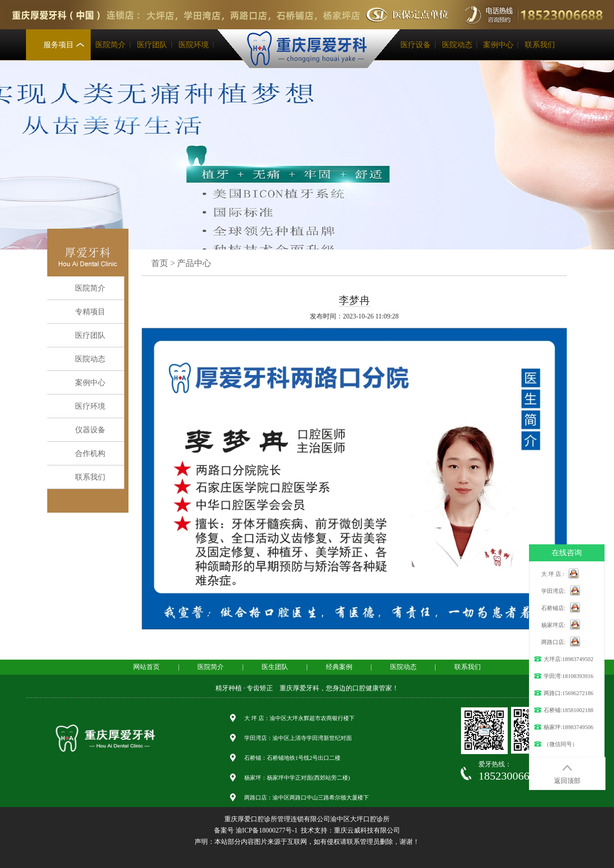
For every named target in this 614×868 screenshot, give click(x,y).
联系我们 (540, 45)
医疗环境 (83, 406)
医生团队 (275, 667)
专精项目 (83, 312)
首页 (160, 263)
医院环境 (194, 45)
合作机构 (83, 454)
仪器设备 (83, 430)
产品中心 (194, 263)
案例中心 (498, 45)
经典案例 (339, 667)
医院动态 (457, 45)
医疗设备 (416, 45)
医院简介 (111, 45)
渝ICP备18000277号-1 (267, 830)
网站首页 (146, 667)
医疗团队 (152, 45)
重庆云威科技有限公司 (367, 830)
